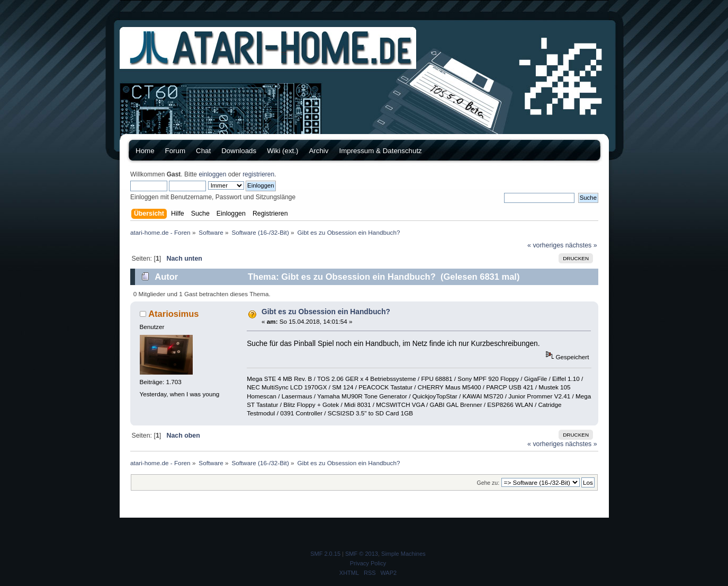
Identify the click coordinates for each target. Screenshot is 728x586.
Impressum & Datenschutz (380, 151)
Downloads (239, 151)
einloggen (212, 174)
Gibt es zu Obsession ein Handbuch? (326, 312)
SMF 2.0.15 (325, 554)
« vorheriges (545, 245)
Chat (203, 151)
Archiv (318, 151)
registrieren (258, 174)
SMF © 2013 (362, 554)
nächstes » (581, 245)
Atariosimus (173, 314)
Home (145, 151)
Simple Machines (403, 554)
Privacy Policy (368, 563)
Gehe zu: (488, 483)
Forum (176, 151)
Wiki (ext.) (282, 151)
